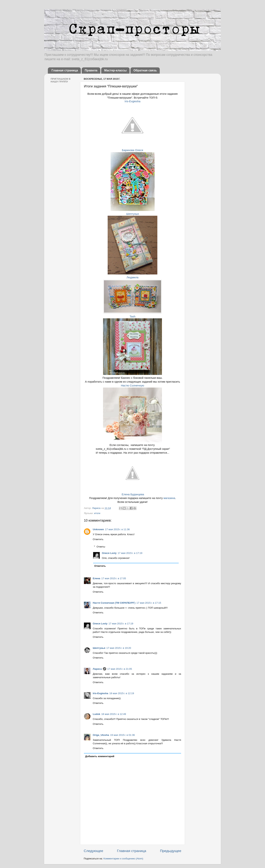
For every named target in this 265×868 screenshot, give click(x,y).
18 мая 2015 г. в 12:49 (114, 714)
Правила (91, 70)
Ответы (101, 547)
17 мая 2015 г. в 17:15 (149, 603)
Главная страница (65, 70)
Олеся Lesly (109, 553)
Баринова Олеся (133, 150)
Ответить (98, 539)
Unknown (98, 529)
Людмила (133, 277)
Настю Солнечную (132, 386)
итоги (97, 513)
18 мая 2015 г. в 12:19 (122, 693)
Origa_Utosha (101, 735)
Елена (97, 578)
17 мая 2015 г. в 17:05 (114, 578)
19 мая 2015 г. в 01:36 (123, 735)
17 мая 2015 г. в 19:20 (119, 648)
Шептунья (132, 214)
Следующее (93, 851)
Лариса (97, 508)
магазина (169, 498)
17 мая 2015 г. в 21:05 (120, 669)
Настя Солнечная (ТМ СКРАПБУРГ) (114, 603)
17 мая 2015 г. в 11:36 (117, 529)
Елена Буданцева (133, 494)
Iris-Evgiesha (132, 101)
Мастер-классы (115, 70)
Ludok (97, 714)
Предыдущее (171, 851)
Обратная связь (145, 70)
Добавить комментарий (100, 756)
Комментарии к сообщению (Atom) (123, 859)
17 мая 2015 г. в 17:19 (130, 553)
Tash (132, 317)
